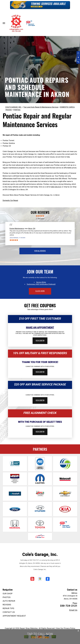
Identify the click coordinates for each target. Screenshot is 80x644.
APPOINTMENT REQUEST (14, 616)
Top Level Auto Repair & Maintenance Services (41, 107)
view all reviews (40, 251)
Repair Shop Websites (29, 628)
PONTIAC (17, 110)
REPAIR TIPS (8, 608)
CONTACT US (9, 612)
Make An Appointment (40, 328)
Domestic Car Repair (10, 200)
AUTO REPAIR (9, 601)
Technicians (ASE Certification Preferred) (41, 284)
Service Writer (41, 282)
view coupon (40, 340)
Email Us (73, 610)
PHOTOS (7, 597)
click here (40, 291)
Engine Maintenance (17, 229)
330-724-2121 (56, 187)
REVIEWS (7, 605)
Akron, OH (32, 229)
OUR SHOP (8, 594)
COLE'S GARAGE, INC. (13, 107)
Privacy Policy (69, 628)
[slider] (40, 216)
